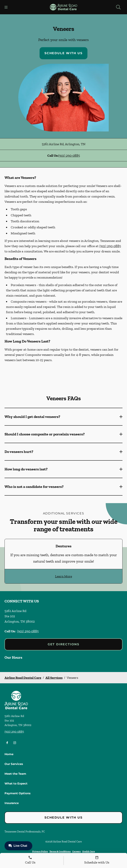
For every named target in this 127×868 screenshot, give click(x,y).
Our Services (14, 764)
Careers (76, 851)
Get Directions (64, 644)
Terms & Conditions (60, 851)
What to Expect (16, 783)
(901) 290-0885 (69, 156)
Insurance (12, 803)
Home (9, 754)
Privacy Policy (40, 851)
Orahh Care (88, 851)
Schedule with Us (64, 53)
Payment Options (18, 793)
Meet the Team (15, 774)
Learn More (64, 576)
